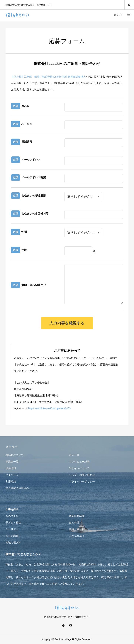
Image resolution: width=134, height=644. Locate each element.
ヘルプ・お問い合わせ (82, 475)
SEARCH (129, 5)
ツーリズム (12, 529)
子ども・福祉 (13, 523)
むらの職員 (12, 536)
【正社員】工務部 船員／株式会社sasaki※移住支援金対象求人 (48, 77)
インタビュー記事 (79, 462)
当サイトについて (79, 468)
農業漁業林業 (77, 516)
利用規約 (11, 481)
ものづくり (12, 516)
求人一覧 (74, 455)
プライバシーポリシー (82, 481)
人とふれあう (77, 536)
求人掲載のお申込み (17, 488)
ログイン (118, 15)
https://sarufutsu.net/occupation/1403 (50, 408)
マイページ (12, 475)
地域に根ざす (13, 542)
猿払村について (15, 455)
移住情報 (11, 468)
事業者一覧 (12, 462)
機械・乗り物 (77, 529)
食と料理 (74, 523)
